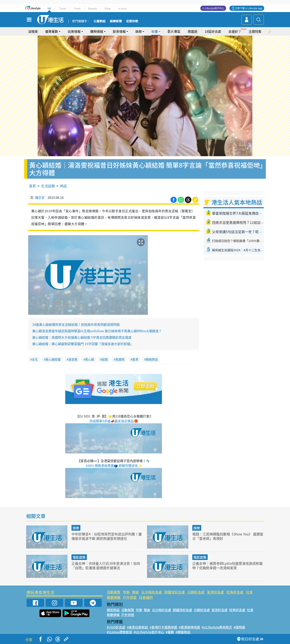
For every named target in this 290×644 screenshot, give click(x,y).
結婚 (105, 359)
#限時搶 (239, 627)
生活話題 (48, 186)
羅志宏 (40, 197)
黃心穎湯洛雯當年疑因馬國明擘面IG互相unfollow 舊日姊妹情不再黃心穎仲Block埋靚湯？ (97, 331)
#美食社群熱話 (137, 627)
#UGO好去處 (116, 627)
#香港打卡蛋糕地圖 (163, 627)
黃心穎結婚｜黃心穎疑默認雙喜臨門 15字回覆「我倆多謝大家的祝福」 (83, 344)
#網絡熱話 (183, 632)
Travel (63, 8)
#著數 (170, 632)
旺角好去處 (235, 592)
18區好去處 (213, 31)
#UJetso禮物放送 (119, 632)
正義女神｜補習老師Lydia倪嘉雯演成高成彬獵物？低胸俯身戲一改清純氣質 (227, 566)
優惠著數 (52, 31)
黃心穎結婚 (53, 359)
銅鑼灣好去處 (175, 592)
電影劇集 (79, 557)
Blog (108, 8)
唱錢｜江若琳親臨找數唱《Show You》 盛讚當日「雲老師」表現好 (228, 536)
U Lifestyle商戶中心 (213, 8)
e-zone (122, 8)
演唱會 (33, 31)
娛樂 (139, 31)
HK (49, 8)
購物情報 (97, 31)
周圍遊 (193, 31)
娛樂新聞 (116, 21)
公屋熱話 (99, 21)
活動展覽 (114, 592)
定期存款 (132, 21)
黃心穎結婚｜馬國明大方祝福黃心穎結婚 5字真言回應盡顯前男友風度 (82, 337)
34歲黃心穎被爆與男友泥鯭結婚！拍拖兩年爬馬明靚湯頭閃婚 (76, 324)
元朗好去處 (196, 592)
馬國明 (120, 359)
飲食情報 (119, 31)
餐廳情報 (114, 597)
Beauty (93, 8)
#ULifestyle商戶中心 (149, 632)
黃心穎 (90, 359)
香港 (135, 359)
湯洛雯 (73, 359)
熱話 (63, 186)
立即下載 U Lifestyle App (249, 8)
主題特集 (255, 31)
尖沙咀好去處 (152, 592)
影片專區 (174, 31)
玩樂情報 (74, 31)
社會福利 (146, 597)
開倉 (136, 592)
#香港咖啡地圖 (189, 627)
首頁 (32, 186)
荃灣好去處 (215, 592)
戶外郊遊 (130, 597)
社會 (155, 31)
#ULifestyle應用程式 (217, 627)
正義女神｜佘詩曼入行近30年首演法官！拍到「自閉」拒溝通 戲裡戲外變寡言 (106, 566)
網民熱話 (113, 610)
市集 (126, 592)
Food (77, 8)
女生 (35, 359)
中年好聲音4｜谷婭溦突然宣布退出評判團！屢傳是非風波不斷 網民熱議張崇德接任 (107, 536)
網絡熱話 (152, 359)
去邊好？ (235, 31)
